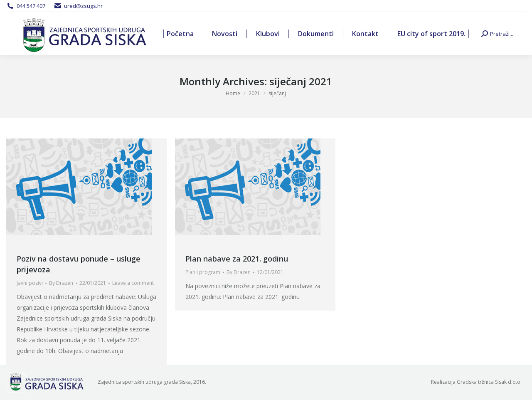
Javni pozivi (30, 283)
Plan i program (203, 272)
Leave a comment (133, 283)
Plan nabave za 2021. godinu (237, 259)
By (61, 283)
